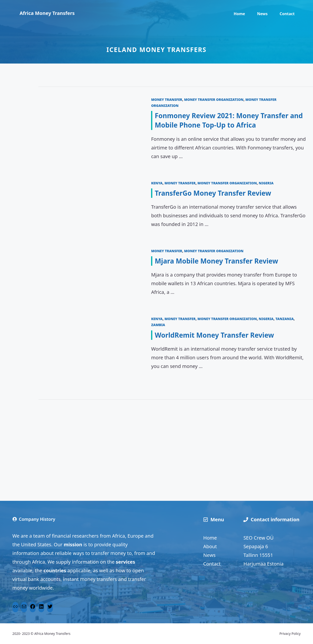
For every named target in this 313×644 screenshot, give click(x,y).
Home (239, 14)
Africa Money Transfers (47, 13)
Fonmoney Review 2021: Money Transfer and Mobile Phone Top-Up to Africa (229, 120)
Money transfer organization (214, 100)
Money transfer (167, 100)
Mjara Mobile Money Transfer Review (216, 261)
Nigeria (266, 183)
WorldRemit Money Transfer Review (214, 335)
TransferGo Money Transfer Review (213, 193)
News (262, 14)
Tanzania (285, 319)
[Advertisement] (176, 443)
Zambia (158, 325)
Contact (287, 14)
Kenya (157, 183)
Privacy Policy (290, 634)
